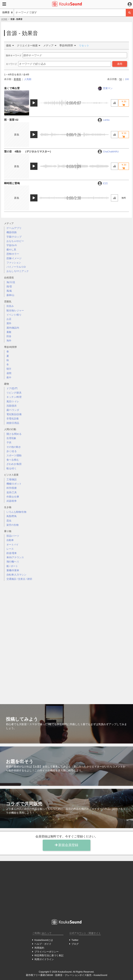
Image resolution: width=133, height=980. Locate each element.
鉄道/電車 (12, 553)
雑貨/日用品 (13, 423)
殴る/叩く (12, 468)
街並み (10, 306)
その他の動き (14, 447)
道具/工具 (12, 492)
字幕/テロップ (14, 237)
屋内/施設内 (13, 328)
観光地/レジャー (15, 310)
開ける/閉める (14, 434)
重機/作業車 (13, 570)
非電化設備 (13, 419)
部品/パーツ (13, 536)
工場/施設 (12, 479)
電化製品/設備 (14, 414)
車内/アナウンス (15, 557)
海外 (9, 341)
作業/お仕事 (13, 497)
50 (121, 79)
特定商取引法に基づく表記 (49, 955)
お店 (9, 319)
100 (127, 79)
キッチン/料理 (14, 397)
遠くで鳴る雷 (12, 88)
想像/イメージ (14, 258)
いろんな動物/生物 (17, 512)
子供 (9, 442)
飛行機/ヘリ (13, 562)
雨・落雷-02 (11, 120)
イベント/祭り (14, 315)
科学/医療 (12, 488)
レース (10, 549)
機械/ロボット (14, 484)
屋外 (9, 323)
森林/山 (10, 295)
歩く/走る (12, 451)
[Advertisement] (67, 640)
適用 (120, 64)
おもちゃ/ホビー (15, 241)
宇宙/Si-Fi (12, 245)
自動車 (10, 540)
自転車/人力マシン (17, 575)
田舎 (9, 336)
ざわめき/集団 (14, 464)
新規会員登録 (67, 845)
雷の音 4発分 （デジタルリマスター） (28, 151)
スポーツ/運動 (14, 455)
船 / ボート (12, 566)
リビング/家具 (14, 393)
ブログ (75, 944)
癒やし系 (11, 250)
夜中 (9, 378)
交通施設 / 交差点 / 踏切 (19, 579)
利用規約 (39, 948)
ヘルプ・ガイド (43, 944)
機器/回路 (12, 232)
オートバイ (13, 545)
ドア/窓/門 (12, 388)
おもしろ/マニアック (18, 271)
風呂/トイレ (13, 401)
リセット (84, 45)
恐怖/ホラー (13, 254)
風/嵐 (9, 291)
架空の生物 (13, 525)
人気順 (28, 79)
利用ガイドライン (44, 959)
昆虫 (9, 521)
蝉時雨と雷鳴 (12, 183)
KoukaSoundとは (44, 940)
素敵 (9, 332)
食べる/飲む (13, 460)
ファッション (14, 263)
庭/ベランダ (13, 410)
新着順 (17, 79)
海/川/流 (11, 282)
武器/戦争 (12, 501)
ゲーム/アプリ (14, 228)
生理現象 (11, 438)
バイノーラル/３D (16, 267)
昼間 (9, 373)
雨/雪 (9, 287)
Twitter (75, 940)
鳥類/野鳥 (12, 516)
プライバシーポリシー (47, 952)
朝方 (9, 369)
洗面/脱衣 (12, 406)
